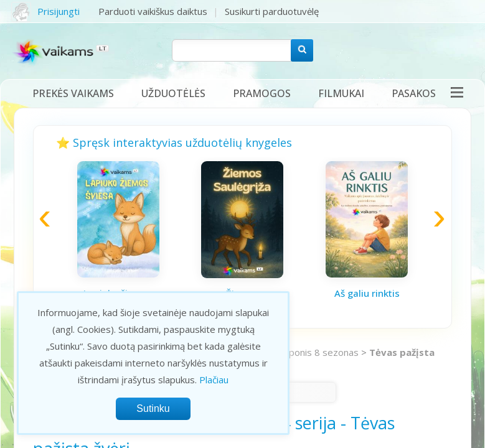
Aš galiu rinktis (367, 293)
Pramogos (262, 93)
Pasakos (414, 93)
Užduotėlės (173, 93)
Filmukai (341, 93)
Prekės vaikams (73, 93)
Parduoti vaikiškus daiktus (153, 11)
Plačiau (214, 380)
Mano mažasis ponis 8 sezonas (292, 352)
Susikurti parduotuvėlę (272, 11)
